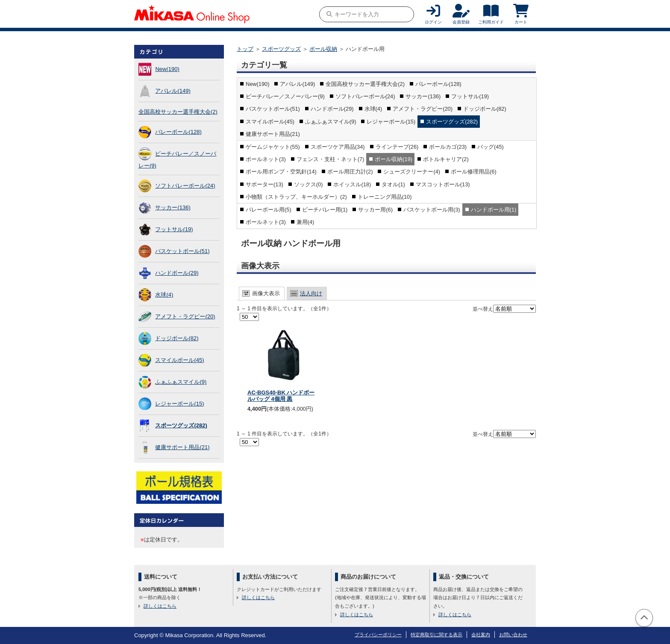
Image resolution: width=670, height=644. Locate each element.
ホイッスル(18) (352, 184)
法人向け (311, 293)
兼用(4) (306, 222)
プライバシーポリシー (378, 635)
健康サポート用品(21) (182, 447)
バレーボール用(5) (269, 210)
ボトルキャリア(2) (446, 159)
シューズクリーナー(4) (412, 172)
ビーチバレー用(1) (325, 210)
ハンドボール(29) (177, 273)
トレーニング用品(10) (385, 197)
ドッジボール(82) (177, 338)
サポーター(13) (264, 184)
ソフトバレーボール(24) (185, 186)
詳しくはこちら (160, 606)
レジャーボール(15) (179, 404)
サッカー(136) (173, 207)
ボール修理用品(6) (474, 172)
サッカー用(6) (375, 210)
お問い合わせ (513, 635)
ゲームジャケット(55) (273, 147)
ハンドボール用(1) (494, 210)
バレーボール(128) (178, 132)
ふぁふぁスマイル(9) (181, 382)
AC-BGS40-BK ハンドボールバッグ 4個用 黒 (281, 396)
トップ (245, 49)
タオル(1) (393, 184)
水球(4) (164, 295)
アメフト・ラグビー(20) (185, 316)
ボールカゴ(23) (448, 147)
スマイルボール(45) (179, 360)
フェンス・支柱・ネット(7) (331, 159)
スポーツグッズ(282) (181, 425)
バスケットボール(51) (182, 251)
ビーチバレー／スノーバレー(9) (285, 96)
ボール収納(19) (394, 159)
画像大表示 (266, 293)
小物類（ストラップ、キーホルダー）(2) (296, 197)
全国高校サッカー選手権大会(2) (178, 112)
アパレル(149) (173, 91)
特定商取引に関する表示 (436, 635)
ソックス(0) (309, 184)
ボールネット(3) (266, 159)
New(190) (167, 69)
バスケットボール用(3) (432, 210)
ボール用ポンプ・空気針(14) (281, 172)
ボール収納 (323, 49)
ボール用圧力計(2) (350, 172)
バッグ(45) (491, 147)
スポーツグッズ (281, 49)
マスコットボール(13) (443, 184)
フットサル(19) (174, 229)
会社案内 (481, 635)
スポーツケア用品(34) (338, 147)
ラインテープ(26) (397, 147)
